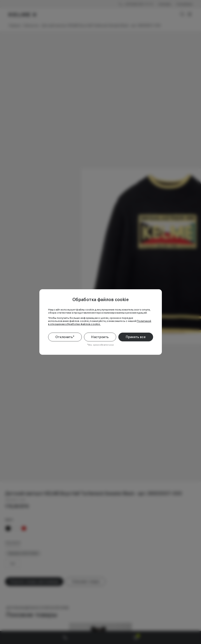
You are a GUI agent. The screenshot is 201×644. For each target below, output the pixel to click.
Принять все (136, 337)
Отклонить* (65, 337)
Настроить (100, 337)
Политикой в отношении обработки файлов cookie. (100, 323)
